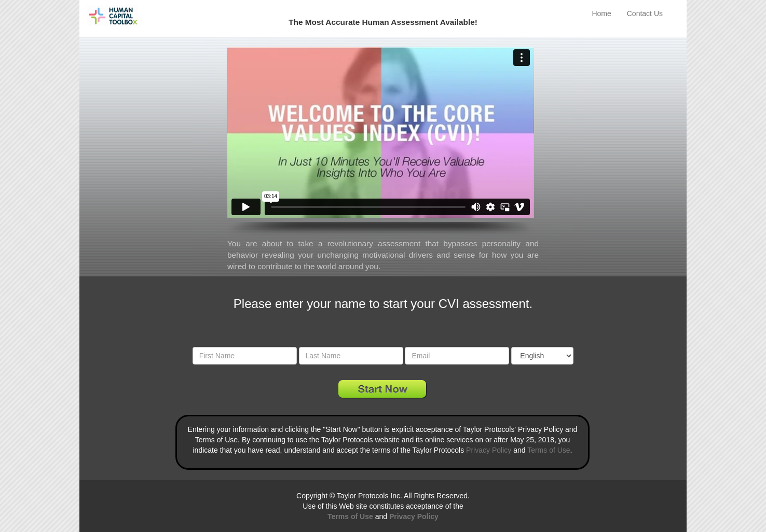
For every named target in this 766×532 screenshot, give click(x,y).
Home (601, 13)
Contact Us (645, 13)
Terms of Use (549, 450)
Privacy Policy (489, 450)
